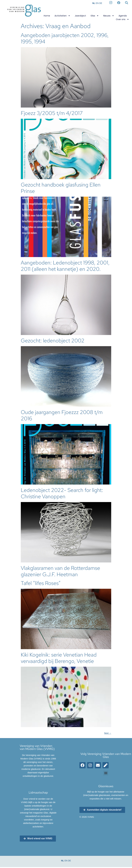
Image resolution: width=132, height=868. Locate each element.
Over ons (122, 19)
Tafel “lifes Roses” (41, 583)
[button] (106, 773)
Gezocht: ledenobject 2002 (53, 341)
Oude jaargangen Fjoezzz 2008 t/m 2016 (62, 415)
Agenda (123, 16)
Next (108, 733)
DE (101, 3)
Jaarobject (80, 16)
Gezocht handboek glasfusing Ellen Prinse (61, 188)
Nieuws (109, 16)
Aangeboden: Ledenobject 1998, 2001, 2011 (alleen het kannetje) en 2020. (65, 266)
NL (94, 3)
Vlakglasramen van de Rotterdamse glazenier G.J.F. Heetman (60, 571)
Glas (95, 16)
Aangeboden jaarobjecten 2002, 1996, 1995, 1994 (65, 38)
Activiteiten (62, 16)
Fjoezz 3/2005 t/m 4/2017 (52, 113)
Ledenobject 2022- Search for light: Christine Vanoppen (62, 493)
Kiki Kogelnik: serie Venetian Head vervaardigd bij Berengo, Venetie (59, 658)
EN (97, 3)
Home (47, 16)
